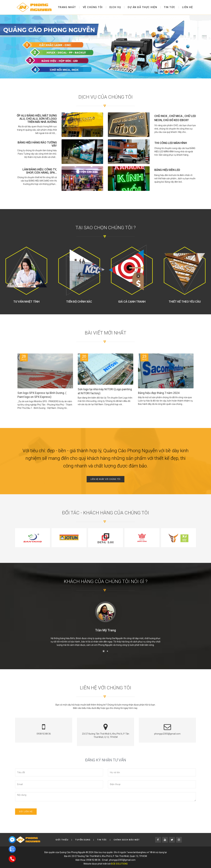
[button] (104, 651)
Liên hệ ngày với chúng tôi (106, 479)
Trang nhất (67, 7)
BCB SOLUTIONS (119, 864)
